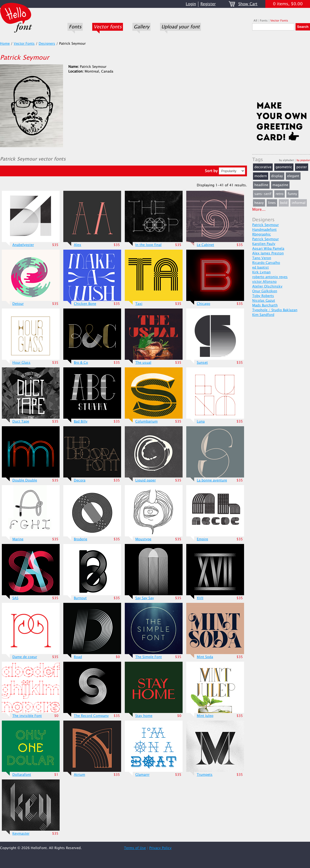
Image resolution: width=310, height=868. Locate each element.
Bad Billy (81, 422)
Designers (47, 44)
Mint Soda (205, 657)
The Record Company (91, 716)
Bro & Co (81, 363)
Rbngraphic (262, 234)
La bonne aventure (212, 480)
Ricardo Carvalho (266, 263)
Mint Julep (205, 716)
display (277, 176)
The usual (143, 363)
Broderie (81, 539)
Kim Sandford (263, 315)
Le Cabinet (205, 245)
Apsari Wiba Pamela (268, 249)
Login (191, 4)
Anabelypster (23, 245)
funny (292, 194)
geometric (284, 167)
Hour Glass (21, 363)
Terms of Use (135, 848)
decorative (263, 167)
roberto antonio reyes (270, 277)
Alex (77, 245)
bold (284, 203)
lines (272, 203)
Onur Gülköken (265, 291)
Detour (18, 304)
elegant (293, 176)
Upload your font (180, 27)
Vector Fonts (279, 21)
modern (261, 176)
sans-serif (263, 194)
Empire (202, 539)
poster (302, 167)
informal (299, 203)
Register (208, 4)
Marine (18, 539)
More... (259, 210)
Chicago (203, 304)
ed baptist (260, 268)
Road (78, 657)
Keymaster (21, 834)
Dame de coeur (25, 657)
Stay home (144, 716)
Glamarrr (142, 775)
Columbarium (146, 422)
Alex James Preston (268, 253)
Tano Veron (262, 258)
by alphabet (286, 160)
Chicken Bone (85, 304)
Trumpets (205, 775)
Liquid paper (146, 480)
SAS (15, 598)
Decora (80, 480)
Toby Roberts (263, 296)
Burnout (80, 598)
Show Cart (248, 4)
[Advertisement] (281, 68)
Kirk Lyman (261, 272)
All (255, 21)
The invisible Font (27, 716)
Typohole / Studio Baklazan (275, 310)
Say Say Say (145, 598)
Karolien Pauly (264, 244)
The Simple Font (149, 657)
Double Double (25, 480)
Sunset (202, 363)
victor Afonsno (264, 282)
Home (5, 44)
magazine (280, 185)
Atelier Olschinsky (267, 286)
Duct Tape (21, 422)
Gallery (141, 27)
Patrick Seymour (265, 225)
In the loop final (148, 245)
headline (261, 185)
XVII (200, 598)
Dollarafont (22, 775)
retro (280, 194)
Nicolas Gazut (264, 301)
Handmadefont (264, 230)
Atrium (79, 775)
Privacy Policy (160, 848)
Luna (201, 422)
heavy (259, 203)
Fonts (75, 27)
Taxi (139, 304)
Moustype (143, 539)
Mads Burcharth (265, 305)
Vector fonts (108, 27)
